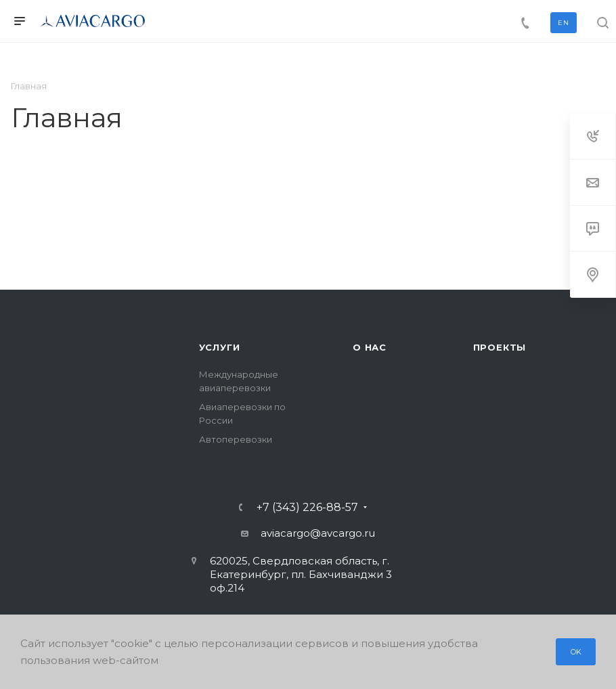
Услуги (220, 347)
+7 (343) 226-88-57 (307, 508)
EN (564, 23)
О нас (370, 347)
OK (577, 652)
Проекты (500, 347)
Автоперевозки (236, 439)
